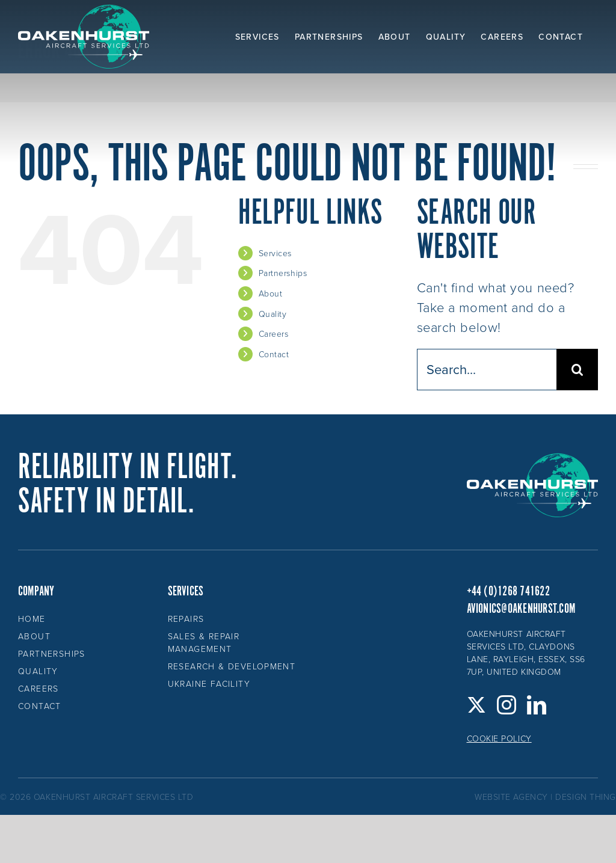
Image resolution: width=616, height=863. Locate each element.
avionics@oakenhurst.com (521, 609)
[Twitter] (477, 705)
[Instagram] (507, 705)
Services (275, 253)
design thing (586, 797)
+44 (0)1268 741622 (508, 591)
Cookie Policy (499, 738)
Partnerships (283, 273)
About (271, 293)
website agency (511, 797)
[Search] (577, 370)
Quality (273, 314)
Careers (274, 333)
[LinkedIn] (537, 705)
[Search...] (487, 370)
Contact (274, 354)
